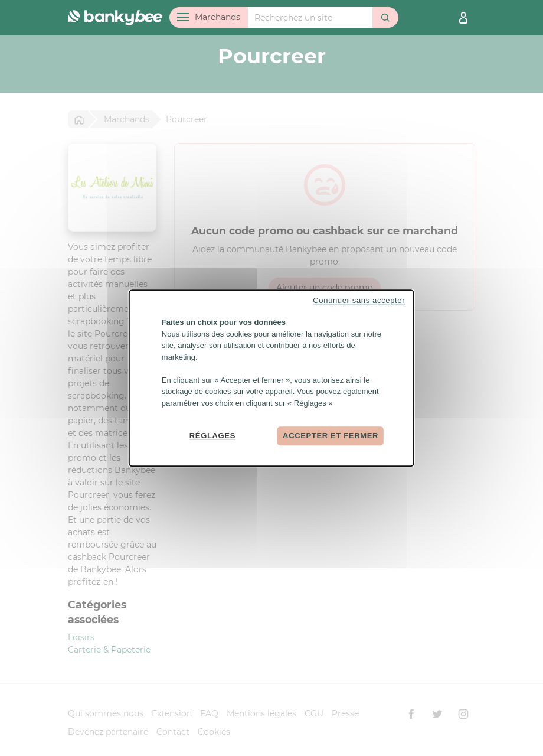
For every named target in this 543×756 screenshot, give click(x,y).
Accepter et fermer (331, 436)
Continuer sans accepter (359, 300)
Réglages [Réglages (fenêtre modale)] (212, 436)
